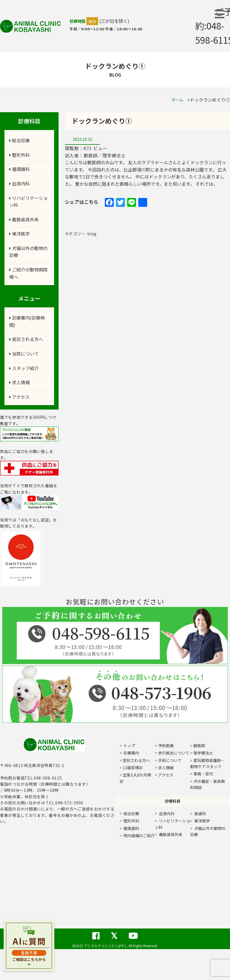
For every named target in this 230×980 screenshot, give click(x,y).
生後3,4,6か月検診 (135, 778)
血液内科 (20, 183)
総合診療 (20, 140)
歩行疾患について (174, 753)
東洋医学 (20, 234)
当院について (24, 354)
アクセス (19, 397)
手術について (170, 760)
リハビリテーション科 (28, 202)
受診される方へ (26, 339)
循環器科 (20, 169)
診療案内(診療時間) (27, 321)
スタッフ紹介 (24, 368)
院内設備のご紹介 (139, 836)
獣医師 (199, 746)
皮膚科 (206, 814)
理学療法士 (203, 753)
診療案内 (131, 753)
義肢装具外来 (24, 219)
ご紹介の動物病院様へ (28, 273)
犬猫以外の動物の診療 (28, 252)
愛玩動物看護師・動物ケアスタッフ (207, 763)
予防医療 (166, 746)
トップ (129, 746)
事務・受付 (203, 774)
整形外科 (20, 155)
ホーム (177, 100)
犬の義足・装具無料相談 (207, 784)
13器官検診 (133, 768)
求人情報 (20, 382)
